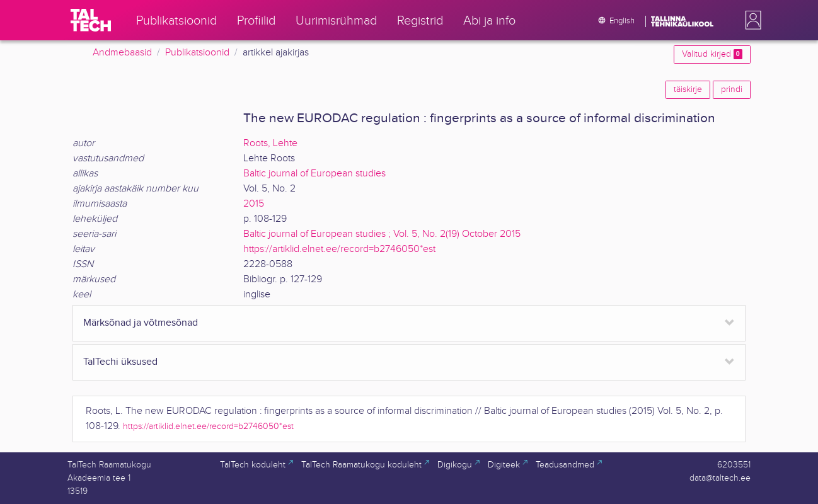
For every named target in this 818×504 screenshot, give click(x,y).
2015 (254, 204)
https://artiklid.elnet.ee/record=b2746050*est (339, 249)
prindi (732, 89)
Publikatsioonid (197, 53)
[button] (751, 20)
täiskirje (688, 89)
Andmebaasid (122, 53)
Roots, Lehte (270, 143)
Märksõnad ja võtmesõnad (141, 323)
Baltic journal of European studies (314, 174)
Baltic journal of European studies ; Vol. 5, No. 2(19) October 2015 (382, 234)
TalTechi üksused (120, 362)
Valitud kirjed (712, 54)
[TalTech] (91, 20)
